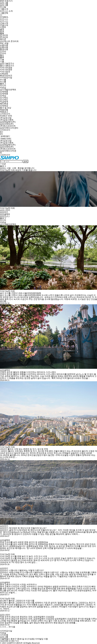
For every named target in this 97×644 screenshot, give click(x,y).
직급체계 (4, 102)
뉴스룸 (3, 80)
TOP (3, 164)
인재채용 (4, 92)
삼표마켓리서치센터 (9, 128)
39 (10, 627)
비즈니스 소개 (6, 11)
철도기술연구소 (7, 65)
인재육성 (4, 106)
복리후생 (4, 104)
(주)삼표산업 (6, 118)
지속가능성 (5, 71)
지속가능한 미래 (7, 208)
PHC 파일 (4, 43)
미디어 (3, 86)
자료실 (3, 88)
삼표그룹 (4, 3)
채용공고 (4, 112)
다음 (13, 627)
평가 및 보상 (6, 108)
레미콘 (3, 39)
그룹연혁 (4, 13)
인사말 (3, 7)
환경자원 (4, 49)
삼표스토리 (5, 210)
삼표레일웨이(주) (8, 122)
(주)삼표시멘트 (7, 120)
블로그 (3, 84)
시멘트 (3, 27)
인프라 (3, 51)
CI (1, 15)
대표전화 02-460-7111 (9, 641)
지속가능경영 (6, 67)
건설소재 (4, 23)
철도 (2, 55)
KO (1, 132)
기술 (2, 59)
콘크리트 (4, 35)
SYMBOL (4, 17)
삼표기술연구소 (7, 63)
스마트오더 (5, 114)
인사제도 (4, 98)
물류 (2, 57)
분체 (2, 31)
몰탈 (2, 33)
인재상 (3, 96)
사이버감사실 (6, 78)
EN (1, 134)
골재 (2, 29)
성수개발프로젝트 (8, 90)
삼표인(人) (5, 216)
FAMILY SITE (6, 116)
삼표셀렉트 (5, 214)
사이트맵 (4, 635)
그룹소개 (4, 9)
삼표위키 (4, 212)
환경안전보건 (6, 76)
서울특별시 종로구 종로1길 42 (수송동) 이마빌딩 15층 (24, 639)
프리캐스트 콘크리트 (9, 41)
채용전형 (4, 110)
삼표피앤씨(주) (7, 124)
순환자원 (4, 45)
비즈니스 (4, 19)
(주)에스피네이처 (8, 126)
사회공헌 (4, 73)
